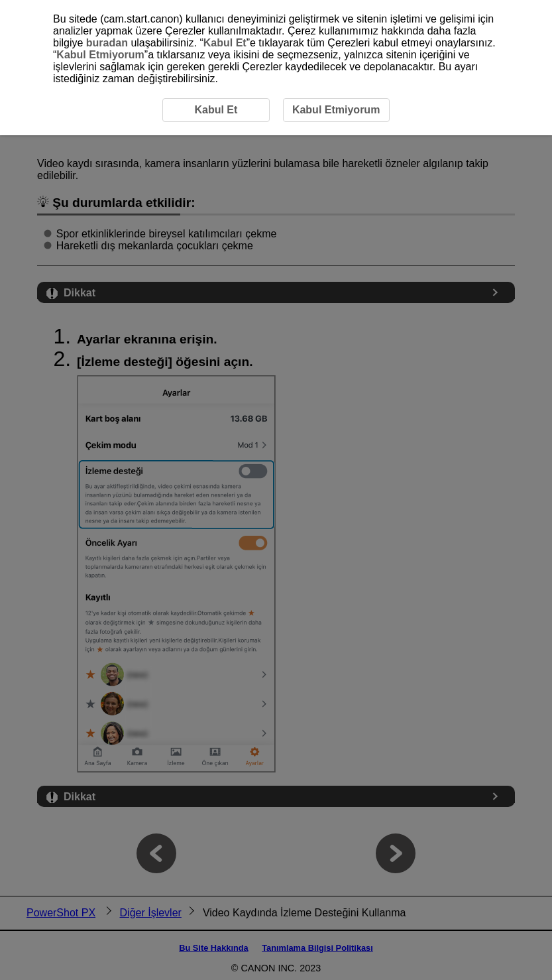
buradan (107, 43)
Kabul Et (225, 43)
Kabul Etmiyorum (100, 55)
